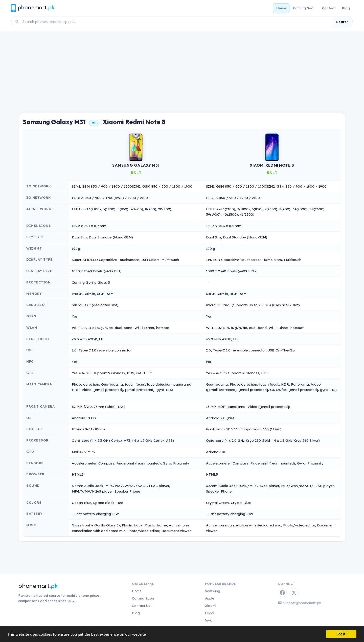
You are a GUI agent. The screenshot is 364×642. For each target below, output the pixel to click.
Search (342, 22)
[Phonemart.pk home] (33, 8)
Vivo (209, 620)
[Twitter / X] (294, 593)
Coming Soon (304, 8)
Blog (346, 8)
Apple (210, 598)
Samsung (213, 591)
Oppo (210, 613)
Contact (329, 8)
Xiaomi (211, 606)
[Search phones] (176, 22)
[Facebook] (282, 593)
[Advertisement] (182, 69)
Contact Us (141, 606)
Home (281, 8)
